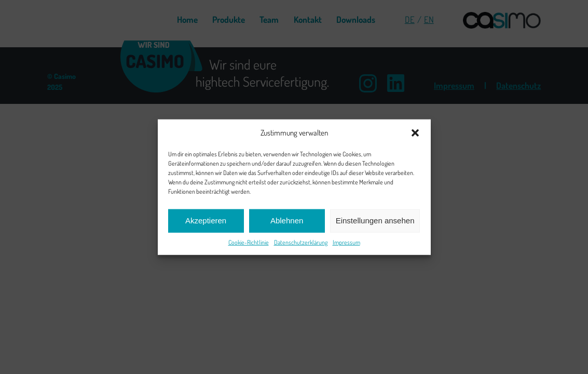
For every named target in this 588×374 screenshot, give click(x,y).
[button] (415, 133)
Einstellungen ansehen (375, 221)
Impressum (346, 242)
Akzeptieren (206, 221)
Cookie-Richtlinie (249, 242)
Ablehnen (287, 221)
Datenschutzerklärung (301, 242)
